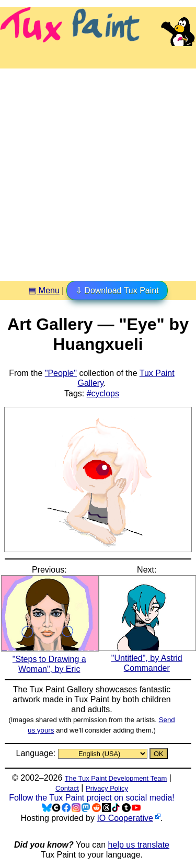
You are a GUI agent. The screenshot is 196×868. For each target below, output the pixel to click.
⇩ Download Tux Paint (117, 290)
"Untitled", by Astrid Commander (148, 658)
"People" (61, 373)
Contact (67, 788)
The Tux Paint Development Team (116, 778)
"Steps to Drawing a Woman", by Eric (50, 659)
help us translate (139, 845)
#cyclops (103, 393)
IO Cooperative (125, 818)
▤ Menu (44, 290)
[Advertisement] (98, 171)
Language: (37, 753)
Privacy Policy (107, 788)
